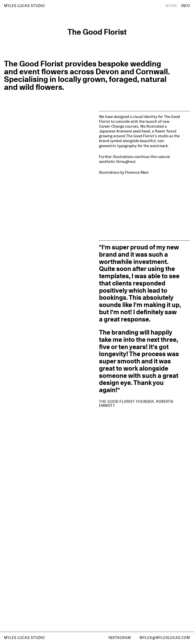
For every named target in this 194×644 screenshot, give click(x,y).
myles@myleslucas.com (165, 638)
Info (186, 6)
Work (171, 6)
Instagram (120, 638)
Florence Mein (137, 172)
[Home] (24, 6)
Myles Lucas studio (24, 638)
